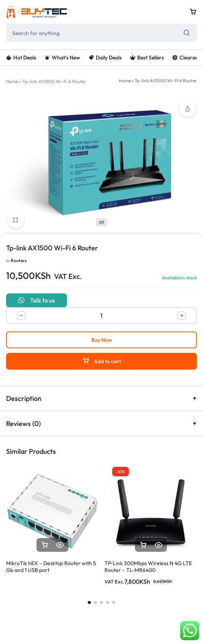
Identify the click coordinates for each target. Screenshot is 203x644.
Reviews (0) (101, 424)
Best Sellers (147, 58)
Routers (19, 260)
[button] (143, 545)
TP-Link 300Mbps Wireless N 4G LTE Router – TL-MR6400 (148, 567)
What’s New (62, 58)
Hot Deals (21, 58)
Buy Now (102, 340)
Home (12, 81)
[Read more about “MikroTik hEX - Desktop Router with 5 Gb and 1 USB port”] (45, 545)
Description (101, 398)
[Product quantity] (101, 316)
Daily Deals (105, 58)
